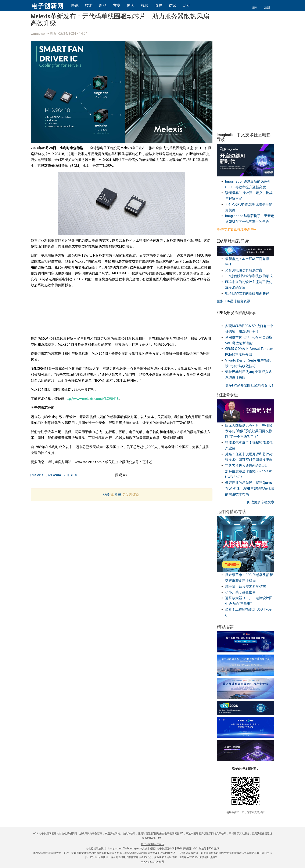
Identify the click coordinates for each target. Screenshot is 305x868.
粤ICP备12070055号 (153, 862)
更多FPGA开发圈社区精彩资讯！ (250, 385)
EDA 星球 (214, 848)
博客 (131, 5)
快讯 (75, 5)
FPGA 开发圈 (184, 848)
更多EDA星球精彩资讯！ (235, 301)
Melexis (36, 475)
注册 (267, 7)
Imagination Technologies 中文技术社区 (131, 848)
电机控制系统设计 (96, 848)
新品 (103, 5)
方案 (117, 5)
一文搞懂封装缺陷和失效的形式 (249, 276)
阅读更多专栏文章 (261, 502)
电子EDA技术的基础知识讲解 (247, 293)
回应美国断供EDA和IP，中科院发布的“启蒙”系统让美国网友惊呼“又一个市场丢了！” (249, 431)
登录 (255, 7)
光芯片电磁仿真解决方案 (244, 270)
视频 (145, 5)
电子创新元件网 (166, 848)
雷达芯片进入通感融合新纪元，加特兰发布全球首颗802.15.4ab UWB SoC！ (249, 471)
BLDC (73, 475)
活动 (187, 5)
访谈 (173, 5)
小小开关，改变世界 (240, 592)
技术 (89, 5)
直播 (159, 5)
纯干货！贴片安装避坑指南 (245, 586)
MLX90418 (55, 475)
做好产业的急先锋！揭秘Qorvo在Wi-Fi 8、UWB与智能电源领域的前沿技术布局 (250, 488)
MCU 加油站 (200, 848)
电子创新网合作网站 (152, 844)
